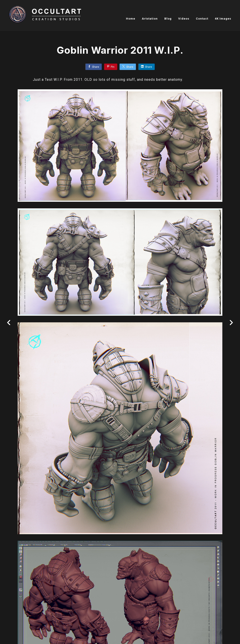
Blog (168, 19)
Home (131, 19)
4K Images (223, 19)
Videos (184, 19)
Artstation (150, 19)
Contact (202, 19)
